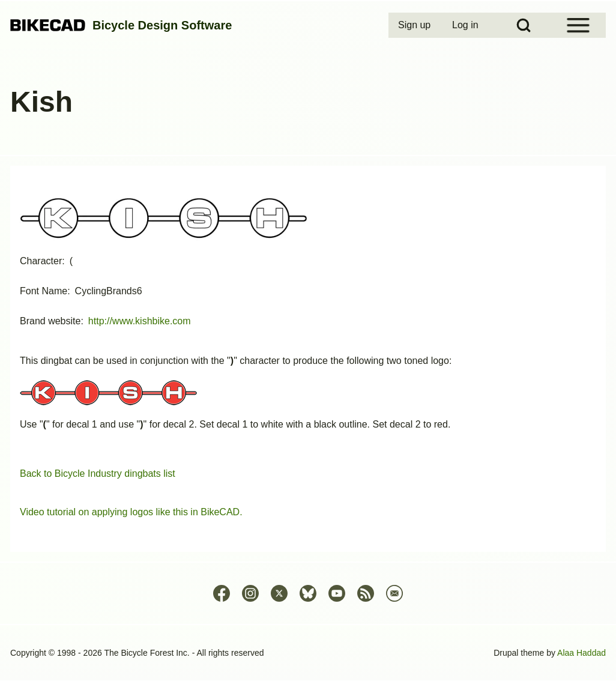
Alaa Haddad (581, 653)
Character (41, 261)
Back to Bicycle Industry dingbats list (98, 474)
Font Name (44, 291)
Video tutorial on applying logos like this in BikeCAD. (131, 512)
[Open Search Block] (524, 25)
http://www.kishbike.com (140, 321)
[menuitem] (415, 25)
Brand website (50, 321)
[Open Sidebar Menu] (578, 25)
